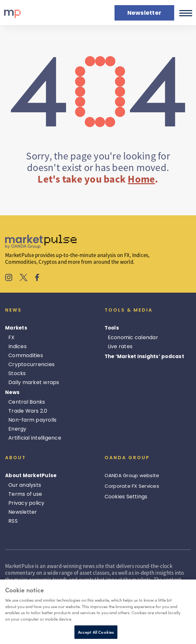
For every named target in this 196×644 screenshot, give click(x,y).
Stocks (17, 373)
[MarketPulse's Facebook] (37, 278)
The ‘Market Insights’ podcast (144, 356)
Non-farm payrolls (32, 420)
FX (12, 337)
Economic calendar (133, 337)
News (12, 392)
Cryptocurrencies (31, 364)
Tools (112, 328)
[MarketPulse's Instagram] (9, 278)
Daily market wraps (34, 382)
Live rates (120, 346)
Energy (17, 429)
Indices (17, 346)
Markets (16, 328)
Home (141, 179)
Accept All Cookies (96, 632)
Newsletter (23, 512)
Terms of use (25, 494)
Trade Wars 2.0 (28, 411)
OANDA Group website (132, 475)
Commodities (26, 355)
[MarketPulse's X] (24, 278)
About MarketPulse (31, 475)
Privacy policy (26, 503)
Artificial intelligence (35, 438)
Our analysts (25, 485)
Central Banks (27, 402)
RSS (13, 521)
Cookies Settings (126, 497)
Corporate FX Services (132, 486)
